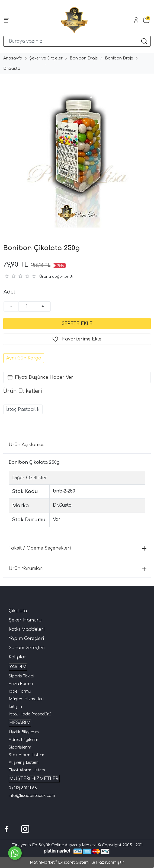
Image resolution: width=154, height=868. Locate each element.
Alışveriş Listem (24, 763)
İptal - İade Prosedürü (30, 714)
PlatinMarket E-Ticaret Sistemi (60, 862)
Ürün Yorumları (78, 569)
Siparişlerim (20, 747)
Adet (9, 292)
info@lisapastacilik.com (32, 796)
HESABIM (20, 723)
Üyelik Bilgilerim (24, 732)
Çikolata (18, 611)
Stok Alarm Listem (26, 755)
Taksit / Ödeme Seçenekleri (78, 548)
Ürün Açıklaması (78, 445)
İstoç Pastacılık (23, 409)
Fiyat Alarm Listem (27, 770)
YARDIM (18, 667)
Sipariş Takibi (21, 676)
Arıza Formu (21, 684)
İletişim (15, 707)
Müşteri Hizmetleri (26, 699)
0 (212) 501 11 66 (23, 788)
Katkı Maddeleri (27, 629)
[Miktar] (27, 307)
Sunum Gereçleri (27, 648)
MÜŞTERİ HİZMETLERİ (34, 779)
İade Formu (20, 691)
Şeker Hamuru (25, 620)
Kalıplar (17, 657)
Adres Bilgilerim (23, 740)
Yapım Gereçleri (26, 639)
